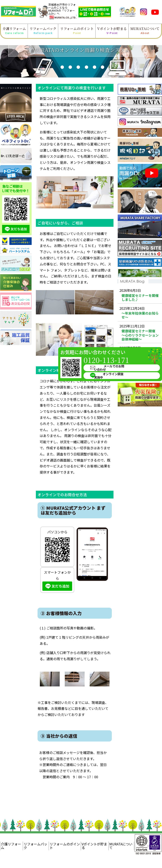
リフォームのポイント (77, 31)
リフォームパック (43, 31)
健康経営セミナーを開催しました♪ (140, 297)
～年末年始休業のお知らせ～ (140, 315)
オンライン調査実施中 (132, 357)
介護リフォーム (14, 31)
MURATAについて (145, 31)
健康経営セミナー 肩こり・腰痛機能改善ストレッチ (140, 371)
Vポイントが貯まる (112, 31)
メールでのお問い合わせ (134, 350)
